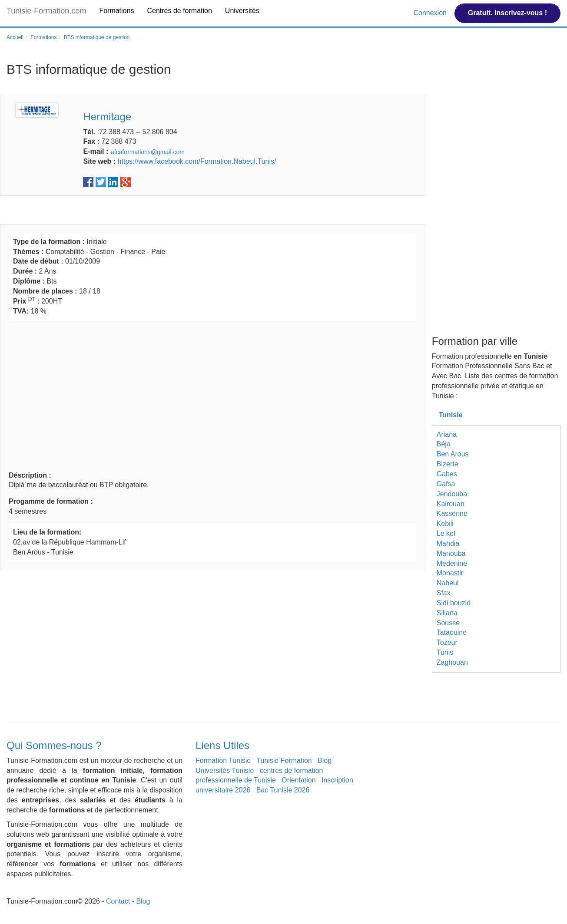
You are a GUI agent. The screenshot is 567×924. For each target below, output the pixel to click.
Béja (444, 444)
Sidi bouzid (454, 603)
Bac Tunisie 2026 (283, 790)
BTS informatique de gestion (97, 37)
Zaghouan (452, 662)
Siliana (447, 613)
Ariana (447, 434)
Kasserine (452, 513)
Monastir (450, 573)
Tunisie (451, 415)
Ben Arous (453, 454)
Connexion (431, 13)
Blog (325, 761)
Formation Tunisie (223, 761)
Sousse (448, 623)
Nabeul (448, 583)
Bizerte (448, 464)
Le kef (446, 533)
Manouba (451, 553)
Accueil (15, 37)
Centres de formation (179, 11)
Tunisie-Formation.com (46, 11)
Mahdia (448, 543)
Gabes (447, 474)
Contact (118, 901)
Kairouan (451, 504)
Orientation (298, 780)
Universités (242, 11)
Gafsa (446, 484)
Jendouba (452, 494)
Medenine (452, 563)
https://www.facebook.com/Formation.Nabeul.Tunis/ (197, 161)
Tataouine (452, 632)
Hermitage (107, 117)
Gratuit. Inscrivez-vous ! (507, 13)
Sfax (444, 593)
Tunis (445, 652)
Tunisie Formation (284, 761)
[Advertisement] (213, 395)
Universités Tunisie (225, 771)
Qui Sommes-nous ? (54, 745)
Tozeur (447, 642)
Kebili (445, 523)
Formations (116, 11)
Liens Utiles (222, 745)
